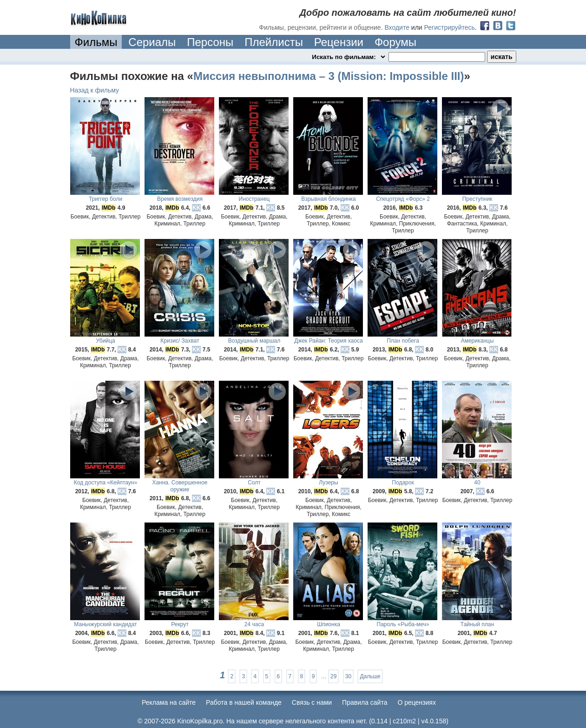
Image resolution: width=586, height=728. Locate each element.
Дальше (370, 676)
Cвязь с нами (312, 702)
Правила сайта (365, 702)
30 (348, 676)
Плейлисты (274, 42)
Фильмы (96, 42)
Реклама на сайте (169, 702)
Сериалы (152, 42)
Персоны (210, 42)
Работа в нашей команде (244, 702)
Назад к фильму (95, 90)
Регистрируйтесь (450, 27)
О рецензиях (417, 702)
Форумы (395, 42)
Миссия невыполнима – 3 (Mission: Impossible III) (329, 76)
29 (333, 676)
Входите (397, 27)
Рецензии (339, 42)
